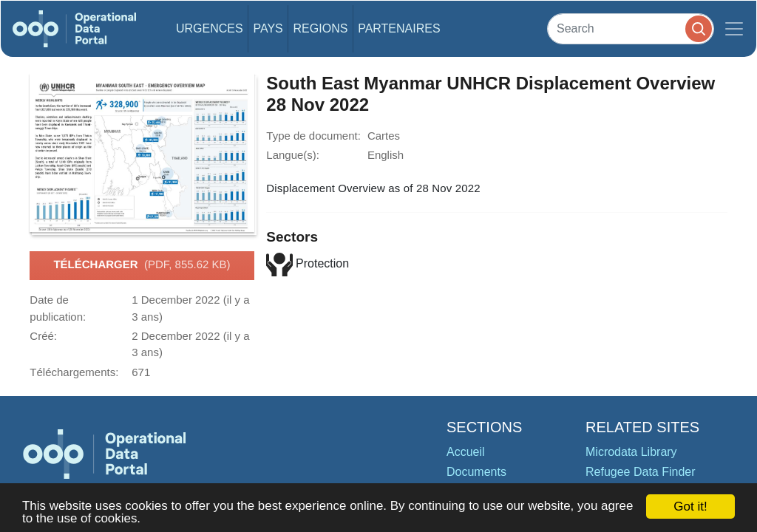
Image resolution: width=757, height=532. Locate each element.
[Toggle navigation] (734, 29)
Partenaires (399, 28)
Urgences (210, 28)
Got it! (690, 507)
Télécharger (142, 265)
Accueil (466, 452)
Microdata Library (631, 452)
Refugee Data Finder (641, 472)
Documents (476, 472)
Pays (268, 28)
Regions (321, 28)
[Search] (631, 28)
